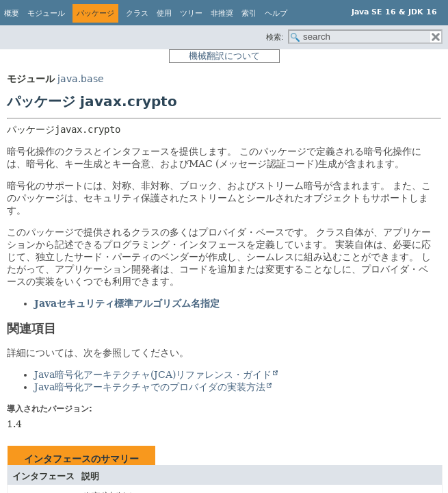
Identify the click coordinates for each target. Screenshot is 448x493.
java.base (81, 79)
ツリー (191, 13)
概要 (12, 13)
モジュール (46, 13)
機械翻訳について (224, 56)
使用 (164, 13)
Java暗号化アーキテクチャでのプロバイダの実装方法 (150, 387)
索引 (249, 13)
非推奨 (222, 13)
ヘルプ (276, 13)
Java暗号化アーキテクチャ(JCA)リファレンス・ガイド (153, 375)
